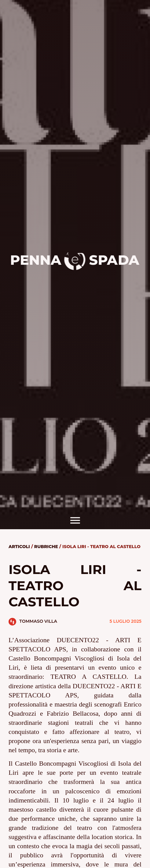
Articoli (19, 547)
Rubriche (46, 547)
